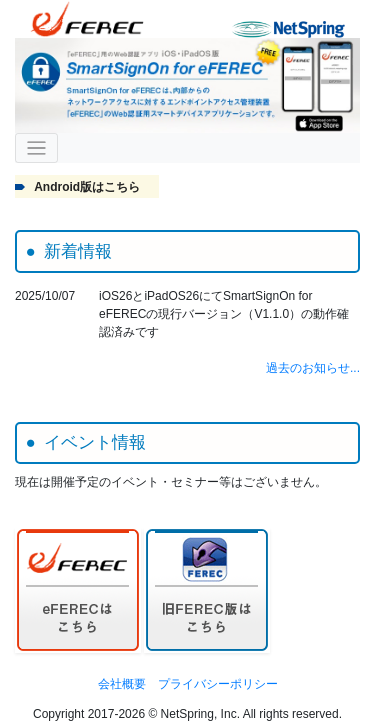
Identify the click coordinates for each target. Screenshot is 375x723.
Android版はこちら (87, 187)
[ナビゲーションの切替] (36, 148)
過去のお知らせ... (313, 368)
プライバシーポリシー (218, 684)
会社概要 (122, 684)
